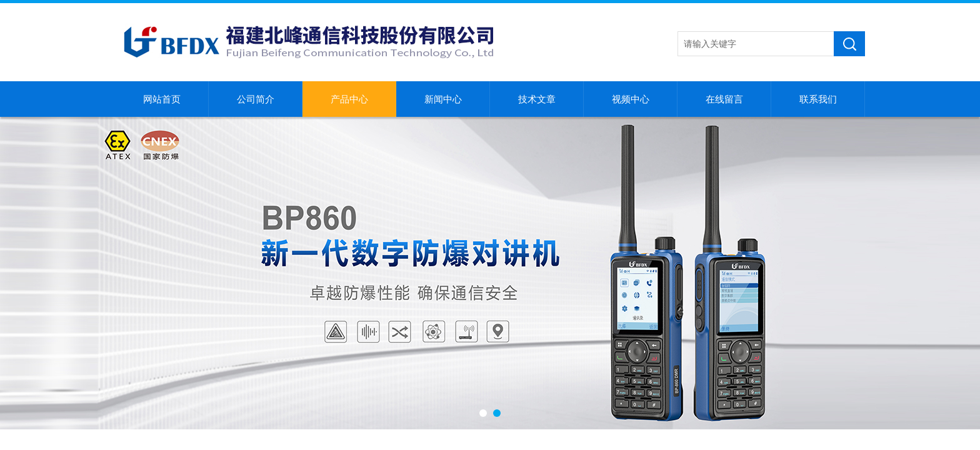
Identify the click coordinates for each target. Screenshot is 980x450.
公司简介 (256, 99)
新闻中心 (443, 99)
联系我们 (818, 99)
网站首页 (162, 99)
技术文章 (537, 99)
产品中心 (349, 99)
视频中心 (631, 99)
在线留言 (724, 99)
